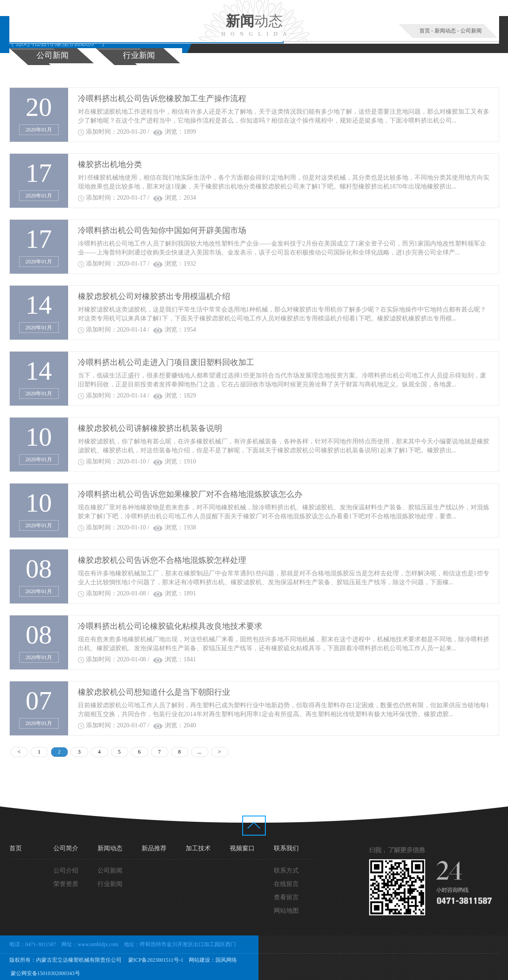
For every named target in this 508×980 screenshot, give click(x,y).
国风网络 (226, 960)
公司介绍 (66, 871)
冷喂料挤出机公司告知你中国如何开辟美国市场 (162, 230)
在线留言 (286, 884)
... (200, 752)
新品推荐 (154, 848)
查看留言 (286, 897)
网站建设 (199, 960)
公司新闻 (471, 31)
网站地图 (286, 911)
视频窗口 (242, 848)
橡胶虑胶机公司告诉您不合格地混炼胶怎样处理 (162, 560)
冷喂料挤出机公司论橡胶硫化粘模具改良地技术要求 (170, 626)
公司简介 (66, 848)
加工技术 (198, 848)
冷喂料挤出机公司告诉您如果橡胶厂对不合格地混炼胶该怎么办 (190, 494)
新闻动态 (445, 31)
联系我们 (286, 848)
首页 (425, 31)
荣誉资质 (66, 884)
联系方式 (286, 871)
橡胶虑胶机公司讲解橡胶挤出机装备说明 (150, 428)
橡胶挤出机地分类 (110, 164)
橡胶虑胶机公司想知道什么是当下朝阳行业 (154, 692)
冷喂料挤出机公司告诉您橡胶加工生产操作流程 (162, 98)
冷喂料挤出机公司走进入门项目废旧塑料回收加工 (166, 362)
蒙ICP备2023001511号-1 (155, 960)
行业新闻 (139, 55)
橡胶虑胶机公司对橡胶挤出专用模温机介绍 (154, 296)
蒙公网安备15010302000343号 (45, 973)
